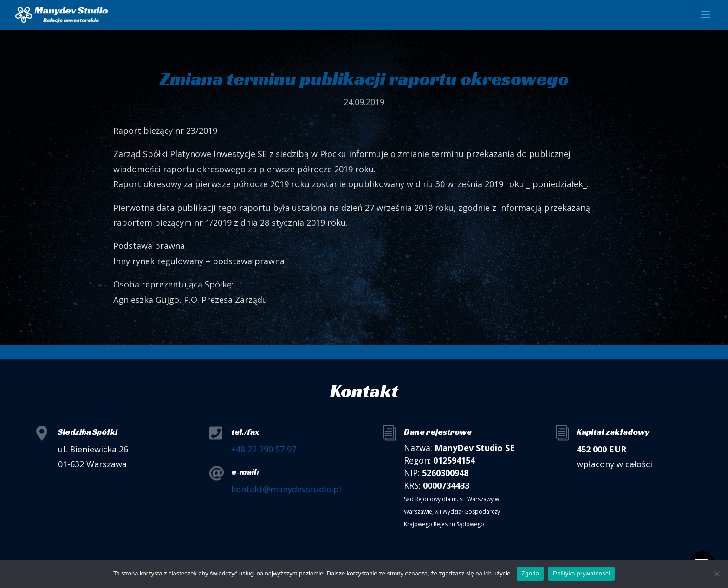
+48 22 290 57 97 (264, 449)
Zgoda (530, 573)
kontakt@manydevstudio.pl (286, 489)
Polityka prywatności (582, 573)
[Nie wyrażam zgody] (716, 574)
